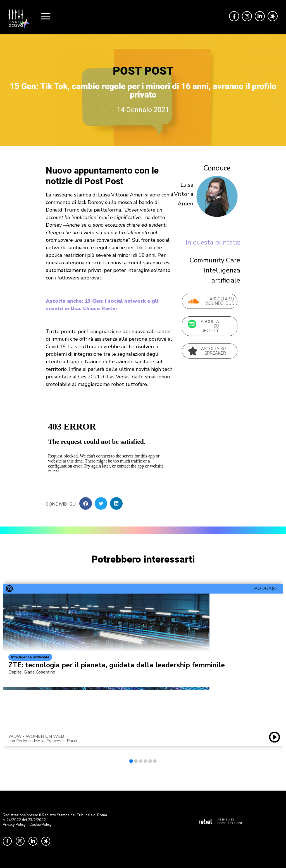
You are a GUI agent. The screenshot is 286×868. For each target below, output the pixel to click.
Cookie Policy (40, 825)
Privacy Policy (14, 825)
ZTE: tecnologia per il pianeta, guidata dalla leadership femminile (117, 665)
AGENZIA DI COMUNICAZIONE (230, 821)
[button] (86, 503)
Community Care (215, 260)
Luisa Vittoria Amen (184, 194)
